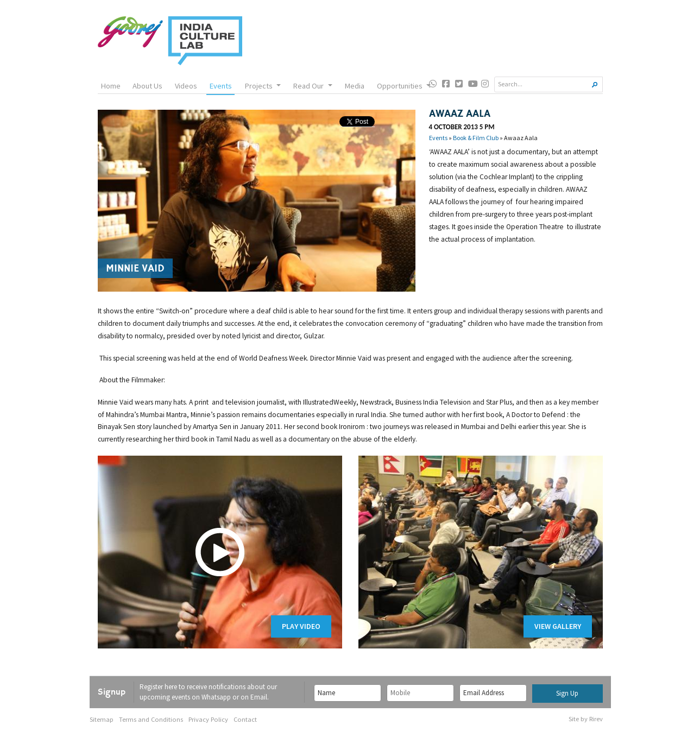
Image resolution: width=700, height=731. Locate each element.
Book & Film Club (476, 138)
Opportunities (404, 86)
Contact (245, 719)
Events (220, 86)
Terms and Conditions (151, 719)
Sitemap (102, 719)
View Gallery (558, 626)
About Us (147, 86)
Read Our (312, 86)
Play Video (301, 626)
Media (354, 86)
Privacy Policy (208, 719)
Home (111, 86)
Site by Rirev (586, 719)
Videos (186, 86)
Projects (263, 86)
